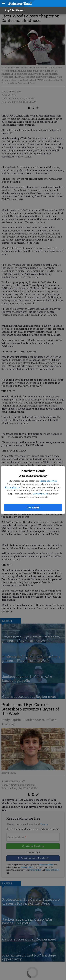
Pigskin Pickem (15, 10)
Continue (33, 508)
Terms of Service (48, 481)
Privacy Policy (12, 487)
